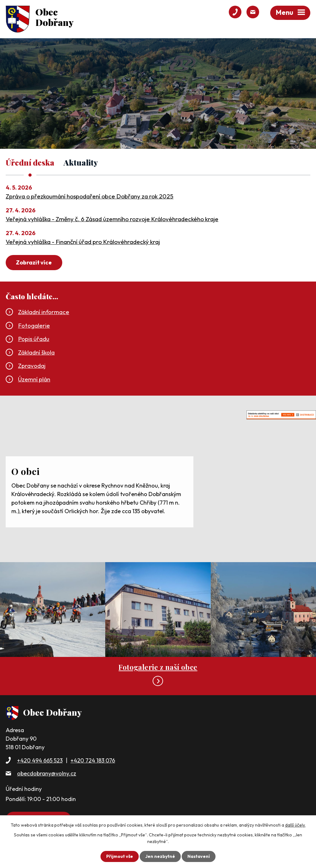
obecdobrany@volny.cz (47, 773)
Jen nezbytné (160, 856)
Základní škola (36, 352)
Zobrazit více (34, 262)
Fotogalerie (34, 325)
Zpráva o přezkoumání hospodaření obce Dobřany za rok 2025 (90, 196)
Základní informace (44, 312)
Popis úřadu (34, 339)
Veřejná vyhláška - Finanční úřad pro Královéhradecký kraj (83, 242)
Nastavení (199, 856)
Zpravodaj (32, 366)
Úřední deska (30, 163)
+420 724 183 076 (93, 760)
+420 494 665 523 (40, 760)
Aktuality (81, 163)
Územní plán (34, 379)
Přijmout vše (120, 856)
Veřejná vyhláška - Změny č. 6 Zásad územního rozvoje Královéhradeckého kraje (112, 219)
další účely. (295, 825)
